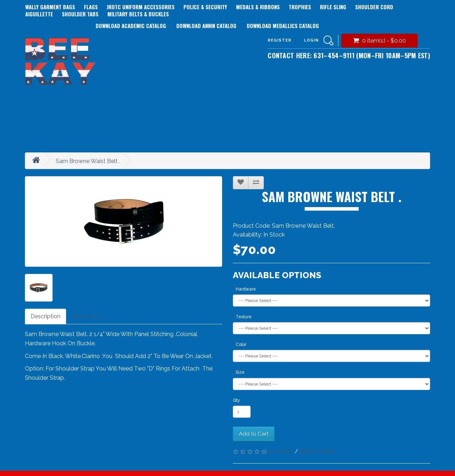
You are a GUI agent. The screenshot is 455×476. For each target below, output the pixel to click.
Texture (244, 317)
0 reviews (281, 451)
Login (311, 40)
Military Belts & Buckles (138, 14)
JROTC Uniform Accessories (141, 7)
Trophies (300, 7)
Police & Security (205, 7)
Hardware (246, 289)
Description (45, 316)
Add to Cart (254, 434)
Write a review (318, 451)
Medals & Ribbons (258, 7)
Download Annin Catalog (206, 26)
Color (241, 345)
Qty (236, 400)
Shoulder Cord (374, 7)
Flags (91, 7)
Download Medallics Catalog (283, 26)
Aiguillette (39, 14)
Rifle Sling (333, 7)
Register (280, 40)
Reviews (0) (88, 316)
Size (240, 372)
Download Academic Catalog (131, 26)
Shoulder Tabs (80, 14)
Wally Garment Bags (50, 7)
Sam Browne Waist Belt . (88, 161)
